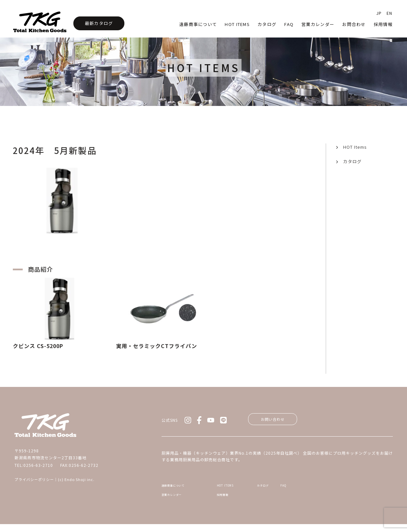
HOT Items (237, 24)
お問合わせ (354, 24)
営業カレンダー (318, 24)
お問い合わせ (279, 420)
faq (289, 24)
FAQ (350, 488)
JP (379, 13)
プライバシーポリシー (34, 479)
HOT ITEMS (235, 488)
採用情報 (383, 24)
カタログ (267, 24)
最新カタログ (99, 23)
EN (389, 13)
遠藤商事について (198, 24)
